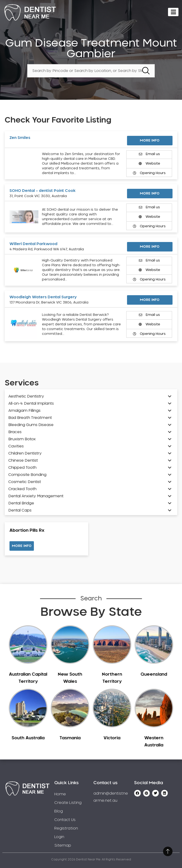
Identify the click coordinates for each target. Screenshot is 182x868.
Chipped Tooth (22, 468)
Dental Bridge (21, 503)
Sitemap (63, 845)
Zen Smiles (20, 138)
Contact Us (65, 820)
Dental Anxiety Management (36, 496)
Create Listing (68, 803)
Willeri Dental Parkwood (33, 244)
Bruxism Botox (22, 439)
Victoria (112, 738)
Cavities (16, 446)
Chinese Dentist (23, 460)
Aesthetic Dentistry (26, 396)
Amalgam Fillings (24, 411)
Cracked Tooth (22, 489)
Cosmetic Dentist (25, 482)
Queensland (154, 674)
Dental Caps (20, 510)
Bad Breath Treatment (30, 418)
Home (60, 794)
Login (59, 837)
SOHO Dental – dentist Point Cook (43, 191)
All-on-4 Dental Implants (31, 403)
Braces (15, 432)
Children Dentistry (25, 453)
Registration (66, 828)
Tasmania (70, 738)
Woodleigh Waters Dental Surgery (43, 297)
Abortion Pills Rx (27, 531)
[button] (22, 546)
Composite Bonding (27, 475)
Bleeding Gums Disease (31, 425)
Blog (59, 811)
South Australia (28, 738)
